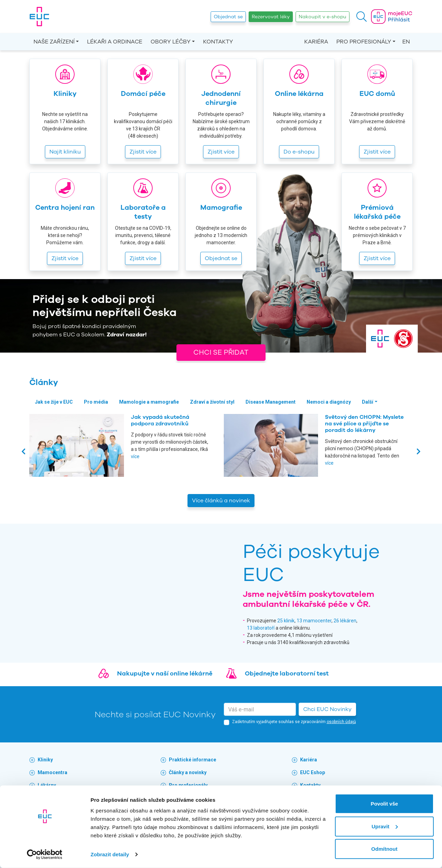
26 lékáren (345, 621)
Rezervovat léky (271, 17)
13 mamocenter (314, 621)
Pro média (96, 402)
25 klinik (286, 621)
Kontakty (218, 42)
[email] (260, 709)
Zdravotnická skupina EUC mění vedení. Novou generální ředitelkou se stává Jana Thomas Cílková (171, 427)
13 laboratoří (261, 628)
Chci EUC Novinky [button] (327, 709)
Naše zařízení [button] (54, 42)
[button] (362, 17)
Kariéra (316, 42)
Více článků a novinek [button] (221, 501)
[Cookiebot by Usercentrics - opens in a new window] (45, 855)
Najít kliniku (65, 152)
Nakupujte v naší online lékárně (165, 673)
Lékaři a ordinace (115, 42)
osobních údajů (341, 722)
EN (406, 42)
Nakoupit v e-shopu (323, 17)
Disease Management (271, 402)
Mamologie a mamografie (149, 402)
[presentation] (23, 451)
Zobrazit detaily (110, 854)
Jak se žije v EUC (54, 402)
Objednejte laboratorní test (287, 673)
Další (368, 402)
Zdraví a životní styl (212, 402)
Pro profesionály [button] (364, 42)
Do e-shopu (299, 152)
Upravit (385, 826)
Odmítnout (384, 849)
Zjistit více (143, 152)
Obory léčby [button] (171, 42)
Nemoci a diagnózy (329, 402)
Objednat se (228, 17)
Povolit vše (384, 804)
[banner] (39, 17)
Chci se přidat (221, 352)
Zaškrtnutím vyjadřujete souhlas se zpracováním (294, 722)
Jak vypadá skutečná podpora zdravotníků (354, 420)
